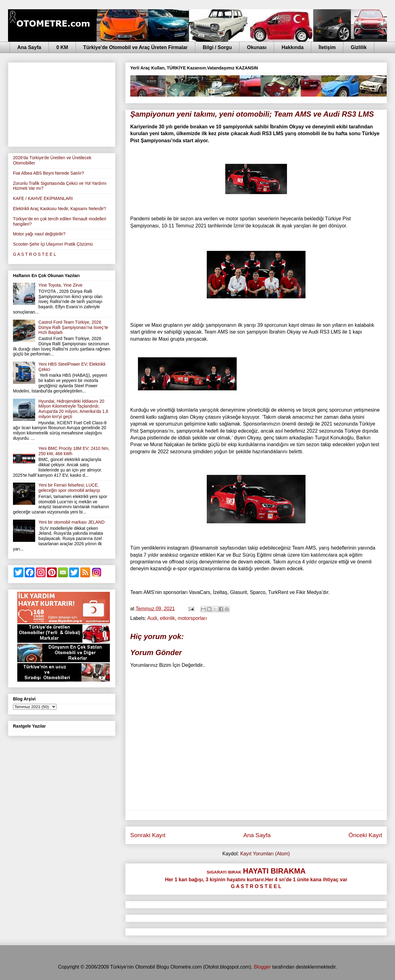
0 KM (62, 47)
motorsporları (192, 618)
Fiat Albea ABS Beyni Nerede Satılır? (48, 173)
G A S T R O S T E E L (35, 254)
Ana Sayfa (29, 47)
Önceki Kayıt (365, 835)
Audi (152, 618)
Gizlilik (359, 47)
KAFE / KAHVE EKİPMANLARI (43, 198)
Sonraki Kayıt (148, 835)
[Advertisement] (62, 103)
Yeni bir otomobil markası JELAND (72, 522)
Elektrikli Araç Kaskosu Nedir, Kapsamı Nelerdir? (60, 209)
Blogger (262, 967)
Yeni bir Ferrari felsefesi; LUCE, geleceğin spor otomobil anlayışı (69, 488)
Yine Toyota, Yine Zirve (60, 285)
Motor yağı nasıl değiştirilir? (39, 234)
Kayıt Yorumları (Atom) (265, 854)
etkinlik (167, 618)
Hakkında (292, 47)
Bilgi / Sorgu (217, 47)
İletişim (327, 47)
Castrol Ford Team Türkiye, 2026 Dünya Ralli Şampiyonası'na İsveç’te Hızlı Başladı (73, 327)
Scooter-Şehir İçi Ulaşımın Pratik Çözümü (53, 244)
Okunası (257, 47)
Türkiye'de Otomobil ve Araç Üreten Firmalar (135, 47)
